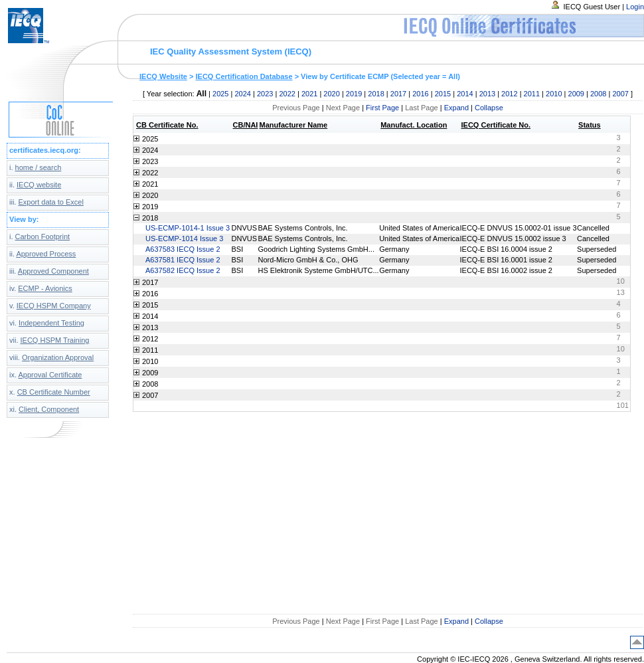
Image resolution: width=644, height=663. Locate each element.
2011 (532, 94)
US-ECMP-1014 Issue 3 (184, 238)
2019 (354, 94)
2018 (376, 94)
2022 (287, 94)
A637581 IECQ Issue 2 (183, 260)
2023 (265, 94)
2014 (465, 94)
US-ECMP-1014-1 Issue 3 (188, 228)
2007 (620, 94)
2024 (242, 94)
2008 (598, 94)
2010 (554, 94)
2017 (398, 94)
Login (635, 7)
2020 (331, 94)
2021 (309, 94)
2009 (576, 94)
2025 (220, 94)
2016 (420, 94)
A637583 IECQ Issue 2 (183, 249)
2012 (509, 94)
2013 (487, 94)
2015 (443, 94)
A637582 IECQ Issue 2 (183, 270)
